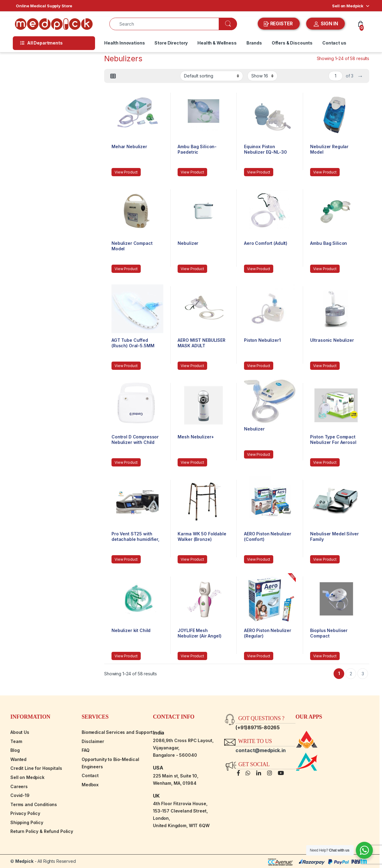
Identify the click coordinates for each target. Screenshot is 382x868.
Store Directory (171, 43)
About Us (20, 732)
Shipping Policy (27, 822)
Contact (90, 775)
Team (16, 741)
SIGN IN (325, 24)
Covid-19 (20, 795)
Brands (254, 43)
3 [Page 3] (363, 674)
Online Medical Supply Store (44, 6)
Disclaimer (93, 741)
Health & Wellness (217, 43)
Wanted (18, 759)
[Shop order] (212, 76)
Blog (15, 750)
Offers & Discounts (292, 43)
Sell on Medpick (348, 6)
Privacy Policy (25, 813)
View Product (126, 172)
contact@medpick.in (260, 750)
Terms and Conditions (34, 804)
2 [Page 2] (351, 674)
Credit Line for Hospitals (36, 768)
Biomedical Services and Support (117, 732)
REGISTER (279, 24)
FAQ (86, 750)
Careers (19, 786)
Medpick (24, 861)
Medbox (90, 785)
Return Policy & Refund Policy (42, 831)
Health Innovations (124, 43)
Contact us (334, 43)
